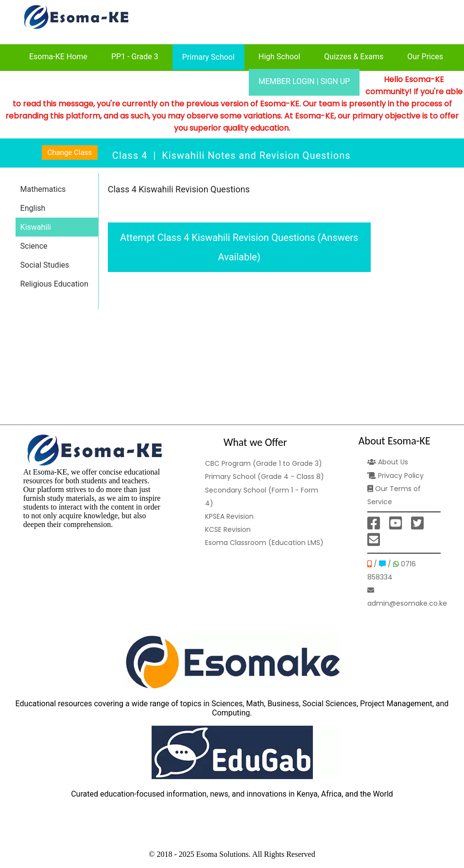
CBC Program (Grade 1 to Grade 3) (264, 463)
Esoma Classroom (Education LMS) (264, 543)
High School (279, 57)
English (33, 208)
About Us (388, 462)
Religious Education (54, 284)
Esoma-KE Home (58, 57)
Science (34, 246)
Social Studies (45, 265)
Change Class (69, 153)
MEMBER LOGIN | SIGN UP (304, 81)
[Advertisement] (239, 348)
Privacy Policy (395, 476)
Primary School (208, 57)
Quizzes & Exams (354, 57)
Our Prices (425, 57)
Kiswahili (36, 227)
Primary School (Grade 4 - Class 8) (265, 477)
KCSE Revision (228, 529)
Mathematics (43, 189)
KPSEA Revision (229, 516)
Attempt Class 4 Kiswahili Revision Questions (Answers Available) (239, 247)
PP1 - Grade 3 (135, 57)
